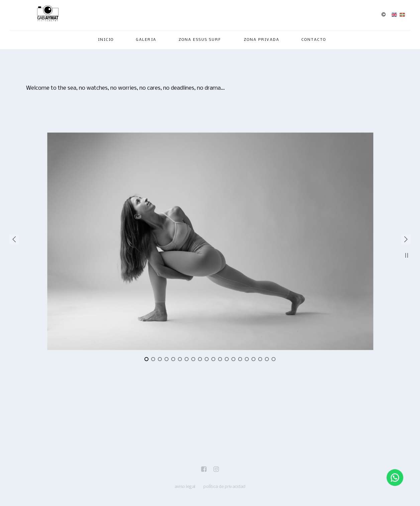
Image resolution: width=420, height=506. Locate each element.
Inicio (106, 40)
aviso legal (185, 487)
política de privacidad (224, 487)
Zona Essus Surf (200, 40)
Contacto (314, 40)
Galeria (146, 40)
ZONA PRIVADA (261, 40)
